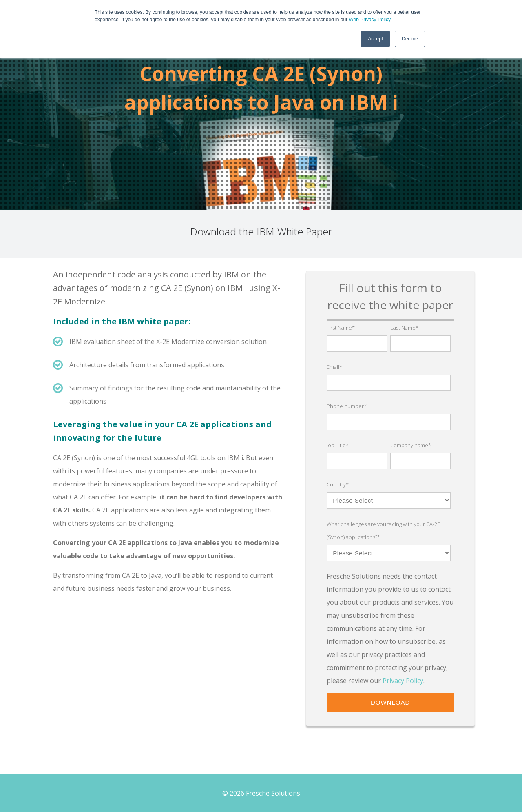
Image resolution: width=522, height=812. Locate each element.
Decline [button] (410, 39)
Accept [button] (375, 39)
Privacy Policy (403, 681)
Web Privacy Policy (369, 20)
